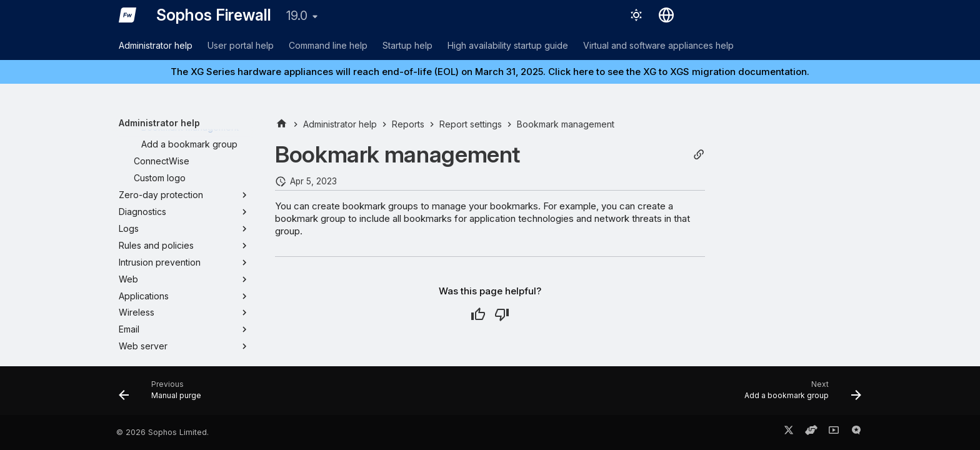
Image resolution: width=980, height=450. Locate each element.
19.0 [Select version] (297, 16)
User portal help (241, 45)
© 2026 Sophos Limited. (162, 432)
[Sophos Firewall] (127, 15)
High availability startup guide (508, 45)
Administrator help (156, 45)
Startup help (407, 45)
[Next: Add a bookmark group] (799, 394)
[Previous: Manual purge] (164, 394)
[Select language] (666, 15)
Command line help (328, 45)
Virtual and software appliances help (658, 45)
